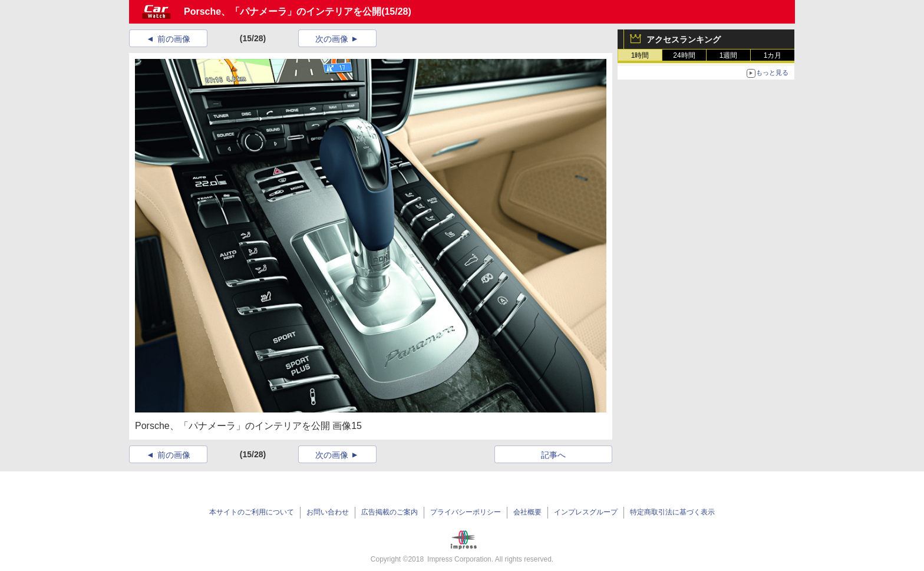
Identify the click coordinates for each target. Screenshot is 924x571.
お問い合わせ (328, 512)
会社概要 (527, 512)
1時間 (640, 55)
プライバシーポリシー (466, 512)
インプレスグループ (586, 512)
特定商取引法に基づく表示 (672, 512)
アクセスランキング (684, 39)
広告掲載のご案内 (390, 512)
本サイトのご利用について (252, 512)
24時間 (684, 55)
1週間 (729, 55)
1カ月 (773, 55)
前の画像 (174, 39)
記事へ (553, 455)
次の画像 (332, 39)
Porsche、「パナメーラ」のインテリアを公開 (283, 11)
